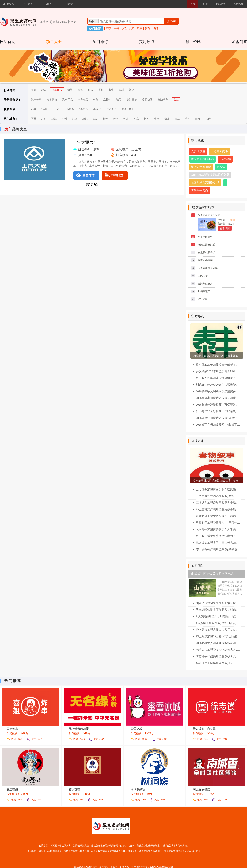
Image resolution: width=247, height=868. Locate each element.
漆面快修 (147, 100)
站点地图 (238, 4)
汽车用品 (67, 100)
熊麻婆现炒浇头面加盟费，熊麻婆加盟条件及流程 (218, 610)
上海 (54, 119)
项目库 (48, 4)
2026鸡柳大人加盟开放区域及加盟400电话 (218, 643)
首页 (28, 4)
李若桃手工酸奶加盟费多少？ (214, 663)
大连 (208, 119)
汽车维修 (52, 100)
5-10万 (70, 109)
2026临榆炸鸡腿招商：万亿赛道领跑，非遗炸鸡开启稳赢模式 (218, 405)
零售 (101, 90)
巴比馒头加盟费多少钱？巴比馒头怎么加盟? (218, 489)
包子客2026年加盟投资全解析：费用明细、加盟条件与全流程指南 (218, 378)
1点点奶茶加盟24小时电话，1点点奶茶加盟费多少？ (218, 616)
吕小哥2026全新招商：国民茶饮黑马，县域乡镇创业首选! (218, 411)
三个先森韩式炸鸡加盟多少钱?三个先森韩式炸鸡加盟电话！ (218, 496)
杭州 (105, 119)
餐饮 (34, 90)
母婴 (155, 29)
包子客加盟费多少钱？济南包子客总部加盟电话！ (218, 536)
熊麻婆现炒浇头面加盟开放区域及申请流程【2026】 (218, 603)
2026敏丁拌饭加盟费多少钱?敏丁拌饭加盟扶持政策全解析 (218, 425)
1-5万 (59, 109)
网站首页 (8, 42)
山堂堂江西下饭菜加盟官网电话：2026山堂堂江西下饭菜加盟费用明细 (215, 575)
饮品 (140, 29)
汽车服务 (57, 90)
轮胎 (119, 100)
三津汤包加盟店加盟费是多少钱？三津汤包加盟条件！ (218, 503)
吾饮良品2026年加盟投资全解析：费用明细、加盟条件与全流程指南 (218, 371)
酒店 (132, 90)
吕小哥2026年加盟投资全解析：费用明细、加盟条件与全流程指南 (218, 365)
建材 (121, 90)
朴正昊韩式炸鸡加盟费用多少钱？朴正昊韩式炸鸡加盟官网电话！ (218, 509)
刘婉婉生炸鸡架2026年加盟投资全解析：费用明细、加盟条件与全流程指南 (218, 385)
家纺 (111, 90)
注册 (206, 4)
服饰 (80, 90)
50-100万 (112, 109)
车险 (96, 100)
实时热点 (147, 42)
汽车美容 (36, 100)
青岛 (177, 119)
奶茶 (108, 29)
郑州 (167, 119)
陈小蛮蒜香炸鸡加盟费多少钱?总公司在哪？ (218, 549)
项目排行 (100, 42)
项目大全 (54, 42)
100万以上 (128, 109)
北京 (44, 119)
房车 (176, 100)
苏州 (126, 119)
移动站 (8, 4)
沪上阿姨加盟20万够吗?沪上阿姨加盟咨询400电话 (218, 636)
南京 (136, 119)
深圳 (75, 119)
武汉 (95, 119)
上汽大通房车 (85, 142)
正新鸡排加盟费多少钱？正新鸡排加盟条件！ (218, 516)
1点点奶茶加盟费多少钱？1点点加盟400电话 (218, 623)
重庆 (157, 119)
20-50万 (97, 109)
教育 (147, 29)
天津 (116, 119)
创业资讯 (193, 42)
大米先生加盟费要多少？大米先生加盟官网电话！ (218, 529)
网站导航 (221, 4)
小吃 (124, 29)
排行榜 (69, 4)
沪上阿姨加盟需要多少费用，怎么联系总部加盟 (218, 630)
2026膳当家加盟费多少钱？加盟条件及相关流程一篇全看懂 (218, 398)
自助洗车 (163, 100)
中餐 (116, 29)
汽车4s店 (83, 100)
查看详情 (225, 228)
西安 (198, 119)
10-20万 (84, 109)
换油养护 (132, 100)
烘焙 (132, 29)
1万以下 (46, 109)
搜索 (171, 21)
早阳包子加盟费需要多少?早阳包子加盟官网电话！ (218, 523)
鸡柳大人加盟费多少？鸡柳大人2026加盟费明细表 (218, 650)
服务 (91, 90)
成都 (85, 119)
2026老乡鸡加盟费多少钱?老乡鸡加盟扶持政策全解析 (218, 418)
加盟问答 (239, 42)
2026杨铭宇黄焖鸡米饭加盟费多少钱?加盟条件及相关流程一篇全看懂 (218, 391)
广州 (64, 119)
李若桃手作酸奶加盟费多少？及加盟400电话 (218, 656)
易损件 (107, 100)
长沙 (146, 119)
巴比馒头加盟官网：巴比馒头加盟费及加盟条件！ (218, 543)
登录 (193, 4)
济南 (188, 119)
